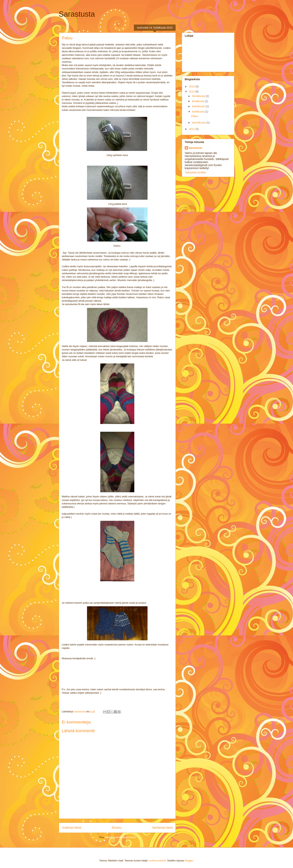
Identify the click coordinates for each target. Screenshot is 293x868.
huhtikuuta (199, 112)
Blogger (189, 861)
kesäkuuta (198, 101)
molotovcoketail (157, 861)
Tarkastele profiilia (195, 172)
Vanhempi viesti (162, 828)
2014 (192, 86)
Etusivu (117, 828)
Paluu (195, 116)
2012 (192, 129)
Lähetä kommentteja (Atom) (120, 837)
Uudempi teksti (72, 828)
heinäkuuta (199, 96)
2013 (192, 92)
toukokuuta (199, 106)
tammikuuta (199, 123)
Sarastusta (77, 14)
